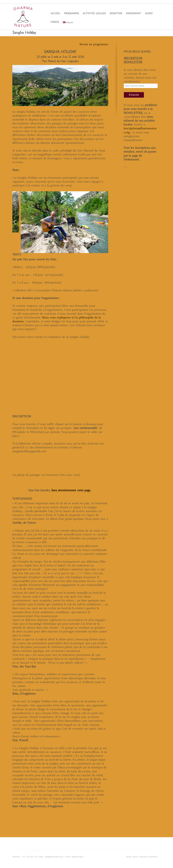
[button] (15, 222)
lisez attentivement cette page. (72, 490)
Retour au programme (94, 44)
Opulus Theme (132, 857)
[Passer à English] (68, 25)
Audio (149, 13)
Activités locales (94, 13)
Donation (116, 13)
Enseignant (134, 13)
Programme (72, 13)
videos (55, 22)
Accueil (55, 13)
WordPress (153, 857)
